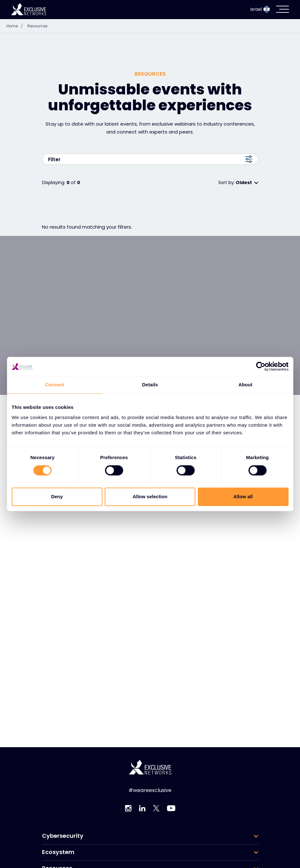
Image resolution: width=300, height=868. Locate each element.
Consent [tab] (55, 385)
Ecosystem (58, 852)
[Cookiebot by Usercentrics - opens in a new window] (261, 366)
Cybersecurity (63, 836)
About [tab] (246, 385)
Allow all (243, 497)
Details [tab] (150, 385)
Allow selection (150, 497)
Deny (57, 497)
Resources (38, 26)
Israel (260, 9)
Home (16, 26)
